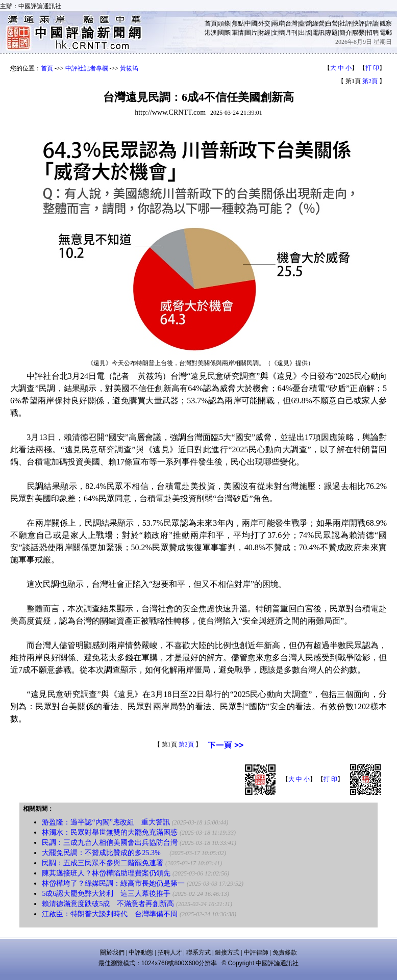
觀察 (386, 23)
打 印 (372, 68)
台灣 (291, 23)
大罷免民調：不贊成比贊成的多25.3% (105, 853)
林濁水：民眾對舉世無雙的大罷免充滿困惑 (110, 832)
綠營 (318, 23)
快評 (359, 23)
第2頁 (370, 81)
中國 (251, 23)
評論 (373, 23)
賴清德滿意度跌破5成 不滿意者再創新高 (108, 904)
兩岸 (278, 23)
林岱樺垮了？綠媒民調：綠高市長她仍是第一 (113, 883)
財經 (264, 33)
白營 (332, 23)
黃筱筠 (129, 68)
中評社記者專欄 (87, 68)
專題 (332, 33)
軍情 (238, 33)
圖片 (251, 33)
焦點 (238, 23)
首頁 (211, 23)
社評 (345, 23)
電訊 (318, 33)
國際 (224, 33)
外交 (264, 23)
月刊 (291, 33)
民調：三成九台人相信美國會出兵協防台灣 (110, 843)
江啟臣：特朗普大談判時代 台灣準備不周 (110, 914)
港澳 (211, 33)
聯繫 (359, 33)
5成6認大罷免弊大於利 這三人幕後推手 (106, 894)
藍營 (305, 23)
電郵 (386, 33)
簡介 (345, 33)
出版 (305, 33)
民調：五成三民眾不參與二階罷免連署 (103, 863)
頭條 (224, 23)
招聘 (373, 33)
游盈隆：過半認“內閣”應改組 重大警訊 (106, 822)
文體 (278, 33)
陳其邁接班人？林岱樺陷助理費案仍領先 (106, 873)
